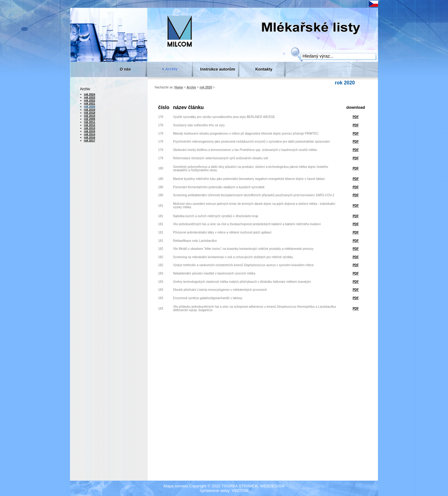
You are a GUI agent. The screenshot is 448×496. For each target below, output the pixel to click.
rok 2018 (90, 113)
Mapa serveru (176, 486)
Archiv (191, 87)
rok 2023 (90, 97)
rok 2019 (90, 110)
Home (179, 87)
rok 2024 (90, 94)
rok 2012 (90, 125)
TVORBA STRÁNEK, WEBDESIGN (253, 486)
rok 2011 (90, 122)
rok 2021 (90, 104)
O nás (125, 69)
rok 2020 (206, 87)
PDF (356, 117)
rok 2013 (90, 128)
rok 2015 (90, 131)
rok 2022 (90, 100)
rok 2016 (90, 137)
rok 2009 (90, 119)
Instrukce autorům (218, 69)
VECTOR (240, 491)
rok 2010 (90, 116)
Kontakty (264, 69)
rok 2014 (90, 134)
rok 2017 (90, 140)
